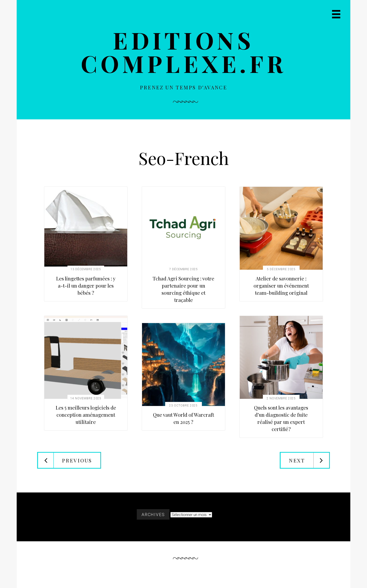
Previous (77, 460)
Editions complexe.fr (184, 52)
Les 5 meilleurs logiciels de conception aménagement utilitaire (86, 415)
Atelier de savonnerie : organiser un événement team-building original (281, 285)
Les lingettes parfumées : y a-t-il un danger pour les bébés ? (86, 285)
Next (297, 460)
